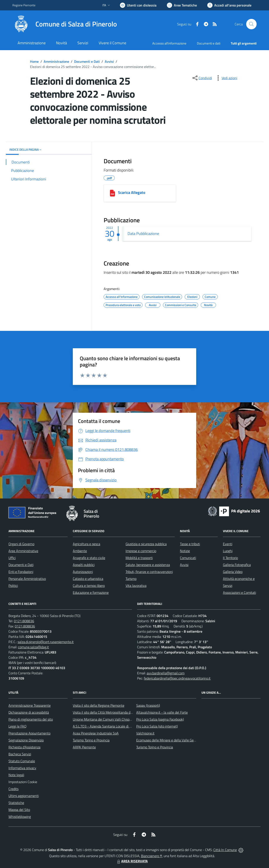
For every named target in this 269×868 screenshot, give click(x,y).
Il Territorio (230, 558)
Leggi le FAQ (17, 726)
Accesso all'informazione (169, 43)
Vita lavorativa (136, 586)
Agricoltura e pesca (86, 544)
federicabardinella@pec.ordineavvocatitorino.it (177, 678)
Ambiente (80, 551)
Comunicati (188, 558)
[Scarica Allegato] (112, 193)
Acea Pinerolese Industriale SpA (96, 733)
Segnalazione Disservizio (26, 740)
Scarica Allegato (132, 192)
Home (34, 61)
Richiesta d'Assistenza (24, 747)
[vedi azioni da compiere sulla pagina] (226, 78)
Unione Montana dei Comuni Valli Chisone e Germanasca (114, 719)
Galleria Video (233, 572)
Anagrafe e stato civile (89, 558)
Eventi (228, 544)
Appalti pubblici (84, 565)
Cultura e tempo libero (89, 586)
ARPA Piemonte (84, 747)
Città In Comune (225, 850)
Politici (13, 586)
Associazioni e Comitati (239, 592)
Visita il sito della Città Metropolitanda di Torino (107, 712)
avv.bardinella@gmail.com (166, 673)
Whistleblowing (20, 817)
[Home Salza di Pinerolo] (65, 24)
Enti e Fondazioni (21, 572)
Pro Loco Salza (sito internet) (157, 726)
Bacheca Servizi (20, 754)
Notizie (185, 551)
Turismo (131, 579)
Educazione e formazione (91, 592)
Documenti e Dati (87, 61)
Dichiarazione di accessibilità (29, 712)
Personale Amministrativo (27, 579)
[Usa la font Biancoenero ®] (138, 5)
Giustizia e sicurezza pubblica (146, 544)
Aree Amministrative (23, 551)
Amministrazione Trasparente (30, 705)
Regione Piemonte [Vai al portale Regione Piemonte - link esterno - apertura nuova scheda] (24, 5)
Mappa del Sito (19, 810)
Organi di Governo (21, 544)
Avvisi (109, 61)
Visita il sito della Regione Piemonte (99, 705)
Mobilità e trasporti (139, 558)
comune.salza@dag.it (33, 647)
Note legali (16, 775)
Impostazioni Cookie (23, 782)
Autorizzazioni (83, 572)
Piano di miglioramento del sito (31, 719)
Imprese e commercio (141, 551)
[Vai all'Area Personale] (229, 5)
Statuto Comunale (22, 761)
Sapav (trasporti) (148, 705)
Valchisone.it (145, 733)
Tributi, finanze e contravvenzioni (149, 572)
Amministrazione (56, 61)
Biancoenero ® (152, 856)
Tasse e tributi (190, 544)
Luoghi (228, 551)
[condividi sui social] (202, 78)
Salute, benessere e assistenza (148, 565)
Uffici (12, 558)
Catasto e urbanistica (88, 579)
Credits (13, 789)
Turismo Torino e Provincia (91, 740)
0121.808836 (24, 621)
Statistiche (16, 803)
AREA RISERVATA (132, 861)
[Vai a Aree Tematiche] (182, 5)
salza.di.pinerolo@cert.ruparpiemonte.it (46, 642)
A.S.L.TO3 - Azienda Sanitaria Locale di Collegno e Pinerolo (115, 726)
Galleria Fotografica (237, 565)
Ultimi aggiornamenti (24, 796)
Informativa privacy (22, 768)
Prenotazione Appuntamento (29, 733)
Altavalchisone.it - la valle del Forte (162, 712)
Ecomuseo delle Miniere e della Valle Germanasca (172, 740)
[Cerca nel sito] (251, 24)
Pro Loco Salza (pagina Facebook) (160, 719)
